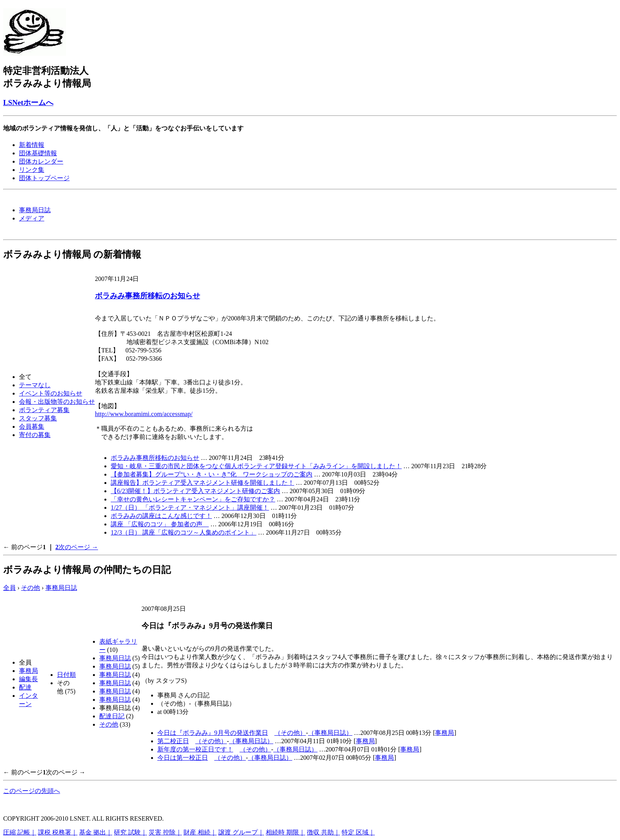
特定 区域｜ (358, 832)
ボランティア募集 (44, 410)
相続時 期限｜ (285, 832)
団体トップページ (44, 178)
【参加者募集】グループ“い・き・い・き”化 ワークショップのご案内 (212, 474)
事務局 (28, 671)
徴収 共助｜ (323, 832)
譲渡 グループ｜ (241, 832)
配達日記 (112, 716)
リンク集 (32, 170)
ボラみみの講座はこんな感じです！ (161, 516)
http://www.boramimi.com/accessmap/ (144, 414)
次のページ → (78, 547)
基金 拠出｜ (96, 832)
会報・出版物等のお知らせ (57, 402)
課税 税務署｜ (58, 832)
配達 (25, 687)
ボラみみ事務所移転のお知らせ (147, 296)
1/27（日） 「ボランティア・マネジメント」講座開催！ (190, 508)
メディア (32, 218)
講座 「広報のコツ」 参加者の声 (160, 524)
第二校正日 (173, 741)
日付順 (66, 675)
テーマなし (35, 385)
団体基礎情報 (38, 153)
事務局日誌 (35, 210)
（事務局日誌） (330, 733)
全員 (9, 588)
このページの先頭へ (32, 791)
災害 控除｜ (165, 832)
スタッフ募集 (38, 418)
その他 (30, 588)
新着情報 (32, 145)
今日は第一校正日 (183, 758)
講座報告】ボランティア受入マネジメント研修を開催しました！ (202, 483)
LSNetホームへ (28, 103)
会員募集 (32, 427)
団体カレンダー (41, 161)
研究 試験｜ (130, 832)
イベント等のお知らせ (51, 393)
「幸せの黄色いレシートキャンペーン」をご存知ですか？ (193, 499)
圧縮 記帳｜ (20, 832)
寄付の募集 (35, 435)
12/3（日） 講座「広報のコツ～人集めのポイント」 (183, 532)
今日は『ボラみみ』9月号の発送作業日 (213, 733)
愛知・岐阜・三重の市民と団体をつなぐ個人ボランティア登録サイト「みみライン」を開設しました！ (256, 466)
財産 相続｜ (200, 832)
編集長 (28, 679)
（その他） (290, 733)
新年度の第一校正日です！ (195, 749)
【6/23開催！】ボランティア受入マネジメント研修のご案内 (195, 491)
